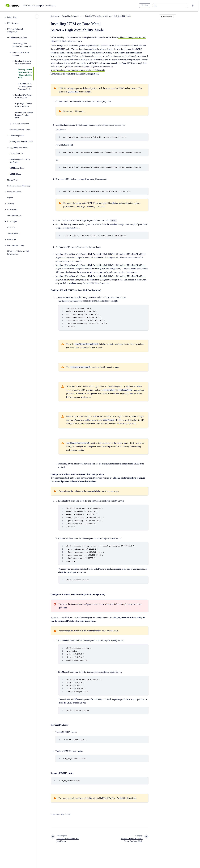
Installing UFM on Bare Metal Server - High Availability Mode (25, 74)
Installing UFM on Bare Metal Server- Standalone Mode (25, 86)
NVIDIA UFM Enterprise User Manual (39, 6)
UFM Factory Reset (17, 168)
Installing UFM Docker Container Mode (24, 96)
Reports (10, 198)
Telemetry (11, 204)
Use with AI (168, 17)
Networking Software (70, 16)
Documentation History (16, 245)
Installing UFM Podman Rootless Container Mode (24, 115)
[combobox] (170, 6)
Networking (55, 16)
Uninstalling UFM (17, 153)
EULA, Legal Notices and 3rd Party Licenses (18, 253)
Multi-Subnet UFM (14, 216)
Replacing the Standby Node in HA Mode (24, 105)
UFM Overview (13, 23)
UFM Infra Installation (21, 124)
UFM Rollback (15, 174)
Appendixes (12, 239)
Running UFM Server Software (21, 142)
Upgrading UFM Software (19, 148)
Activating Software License (20, 130)
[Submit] (155, 6)
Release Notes (12, 17)
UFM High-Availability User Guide (90, 207)
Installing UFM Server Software (21, 54)
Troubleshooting (13, 233)
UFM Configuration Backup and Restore (20, 161)
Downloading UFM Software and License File (22, 45)
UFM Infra (11, 227)
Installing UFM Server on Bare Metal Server (24, 62)
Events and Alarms (14, 192)
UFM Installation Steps (18, 38)
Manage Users (12, 180)
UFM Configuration (17, 136)
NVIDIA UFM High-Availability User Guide (118, 798)
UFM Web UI (12, 210)
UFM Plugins (12, 222)
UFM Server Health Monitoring (19, 186)
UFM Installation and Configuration (15, 30)
